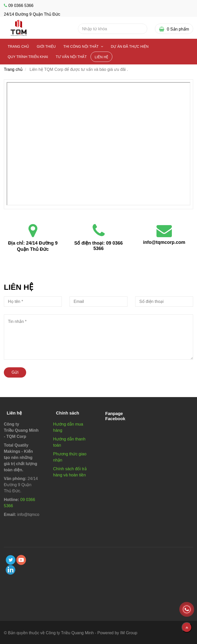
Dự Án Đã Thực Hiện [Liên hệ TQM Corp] (130, 46)
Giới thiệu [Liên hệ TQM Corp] (46, 46)
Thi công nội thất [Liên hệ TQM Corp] (81, 46)
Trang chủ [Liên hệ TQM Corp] (18, 46)
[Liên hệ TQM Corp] (98, 144)
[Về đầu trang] (187, 627)
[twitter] (11, 560)
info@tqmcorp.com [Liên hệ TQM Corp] (164, 242)
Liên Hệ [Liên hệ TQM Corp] (101, 57)
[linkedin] (11, 570)
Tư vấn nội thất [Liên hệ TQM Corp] (71, 57)
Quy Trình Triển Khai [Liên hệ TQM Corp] (28, 57)
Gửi (15, 372)
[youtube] (21, 560)
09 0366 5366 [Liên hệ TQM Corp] (21, 6)
